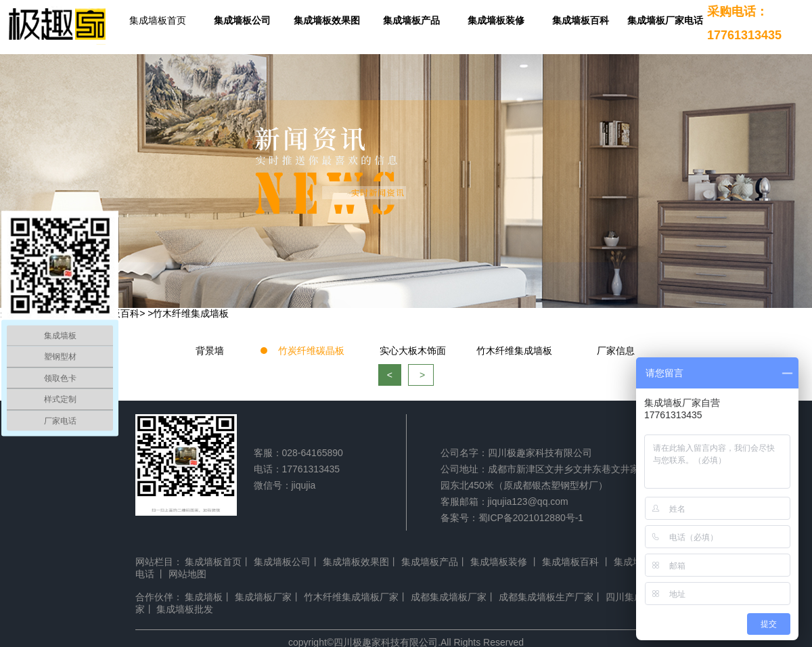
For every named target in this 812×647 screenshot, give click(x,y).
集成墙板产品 (411, 20)
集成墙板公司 (242, 20)
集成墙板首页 (158, 20)
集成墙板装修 (496, 20)
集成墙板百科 (581, 20)
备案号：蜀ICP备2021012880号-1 (512, 518)
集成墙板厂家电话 (665, 20)
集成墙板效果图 (327, 20)
